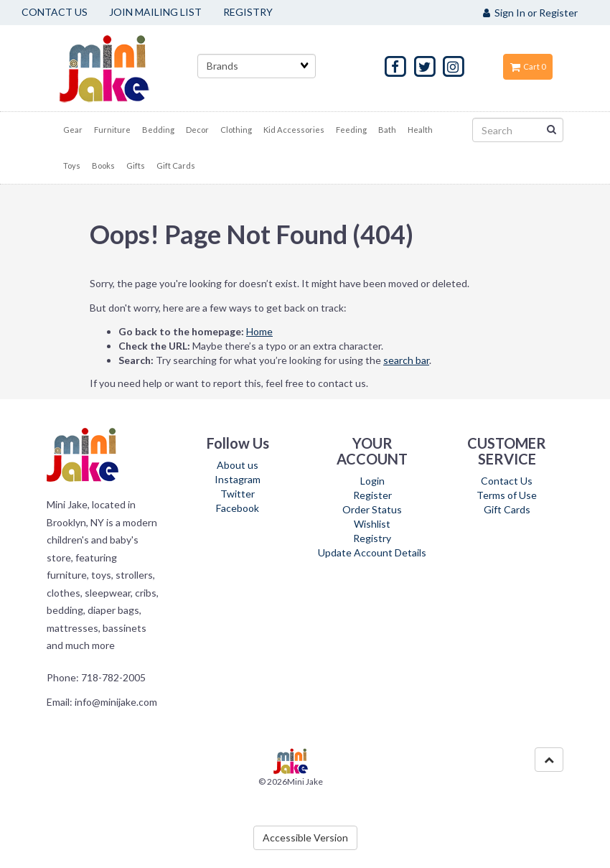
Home (259, 331)
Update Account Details (372, 552)
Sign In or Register (530, 13)
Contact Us (507, 481)
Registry (372, 538)
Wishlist (372, 524)
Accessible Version (305, 837)
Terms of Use (507, 495)
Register (372, 495)
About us (238, 465)
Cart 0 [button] (528, 66)
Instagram (238, 479)
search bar (406, 360)
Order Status (372, 509)
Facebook (238, 508)
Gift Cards (507, 509)
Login (372, 481)
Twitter (238, 494)
